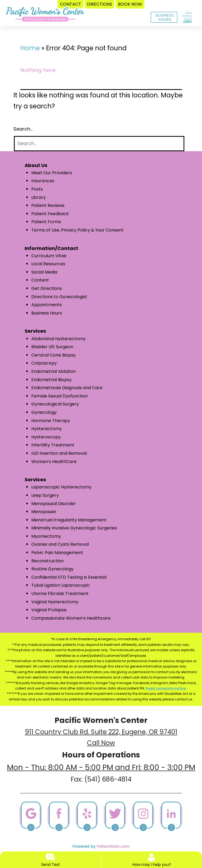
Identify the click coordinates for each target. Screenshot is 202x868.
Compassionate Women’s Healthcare (71, 618)
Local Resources (48, 264)
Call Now (101, 743)
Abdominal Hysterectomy (58, 339)
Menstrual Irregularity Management (69, 520)
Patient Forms (46, 222)
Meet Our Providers (52, 173)
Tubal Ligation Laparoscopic (61, 585)
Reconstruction (47, 561)
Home (30, 48)
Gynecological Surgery (55, 404)
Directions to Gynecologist (59, 297)
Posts (37, 189)
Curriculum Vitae (49, 256)
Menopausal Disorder (54, 504)
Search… (23, 129)
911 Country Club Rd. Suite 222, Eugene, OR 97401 (101, 732)
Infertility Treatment (53, 445)
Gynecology (44, 412)
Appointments (47, 305)
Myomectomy (46, 536)
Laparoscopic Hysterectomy (61, 487)
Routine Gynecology (52, 569)
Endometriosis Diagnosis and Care (67, 388)
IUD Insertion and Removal (59, 453)
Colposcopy (44, 363)
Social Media (44, 272)
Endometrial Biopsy (52, 380)
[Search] (99, 144)
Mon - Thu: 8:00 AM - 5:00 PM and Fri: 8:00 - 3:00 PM (101, 767)
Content (40, 280)
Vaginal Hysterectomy (55, 602)
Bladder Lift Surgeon (52, 347)
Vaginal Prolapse (49, 610)
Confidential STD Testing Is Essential (69, 577)
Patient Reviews (48, 205)
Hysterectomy (47, 429)
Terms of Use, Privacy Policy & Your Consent (77, 230)
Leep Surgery (45, 495)
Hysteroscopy (46, 437)
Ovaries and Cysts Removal (60, 544)
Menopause (44, 512)
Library (39, 197)
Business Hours (47, 313)
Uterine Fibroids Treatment (60, 594)
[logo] (45, 16)
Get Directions (47, 288)
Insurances (43, 181)
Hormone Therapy (51, 421)
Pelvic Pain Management (57, 553)
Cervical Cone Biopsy (54, 355)
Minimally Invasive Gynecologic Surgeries (74, 528)
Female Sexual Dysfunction (60, 396)
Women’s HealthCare (54, 462)
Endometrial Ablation (54, 371)
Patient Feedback (50, 214)
